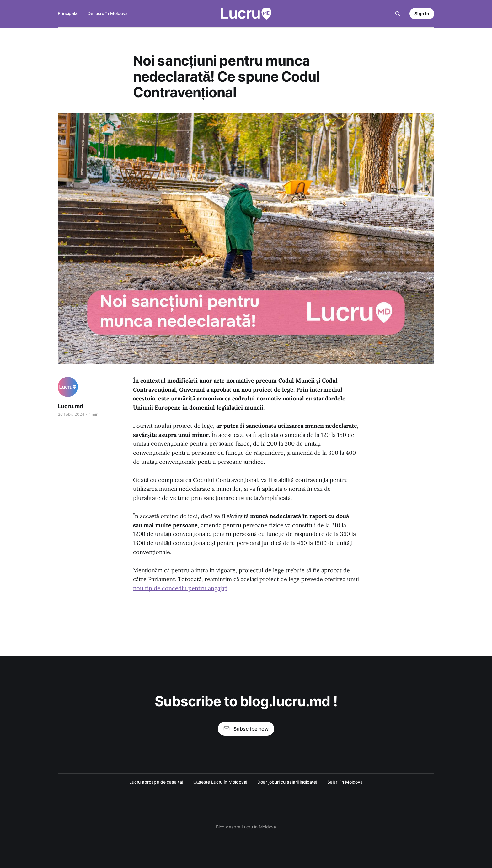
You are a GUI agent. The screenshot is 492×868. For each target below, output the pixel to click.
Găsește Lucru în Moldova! (220, 782)
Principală (68, 13)
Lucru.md (70, 406)
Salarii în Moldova (345, 782)
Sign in (422, 14)
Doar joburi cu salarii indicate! (287, 782)
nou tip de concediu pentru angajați (180, 588)
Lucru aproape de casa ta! (156, 782)
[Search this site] (398, 14)
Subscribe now (246, 729)
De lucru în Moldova (108, 13)
